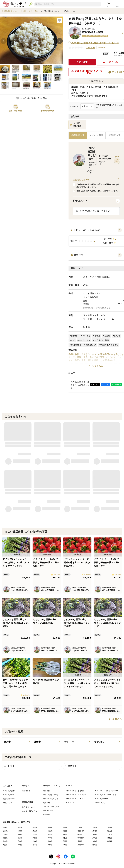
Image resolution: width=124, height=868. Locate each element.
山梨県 (35, 834)
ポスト (95, 384)
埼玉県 (35, 831)
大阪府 (35, 838)
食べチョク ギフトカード (76, 799)
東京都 (65, 831)
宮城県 (50, 828)
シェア (106, 384)
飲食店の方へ (8, 803)
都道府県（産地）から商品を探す (17, 822)
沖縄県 (95, 845)
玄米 (103, 315)
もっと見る (98, 366)
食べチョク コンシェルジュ (76, 795)
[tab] (96, 135)
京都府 (20, 838)
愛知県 (95, 834)
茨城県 (110, 828)
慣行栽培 (75, 336)
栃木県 (5, 831)
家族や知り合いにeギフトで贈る (87, 72)
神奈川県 (81, 831)
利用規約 (47, 803)
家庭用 (107, 336)
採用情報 (47, 815)
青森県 (20, 828)
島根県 (110, 838)
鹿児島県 (81, 845)
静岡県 (80, 834)
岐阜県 (65, 834)
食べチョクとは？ (9, 791)
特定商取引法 (48, 811)
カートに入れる (110, 62)
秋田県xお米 (91, 345)
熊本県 (35, 845)
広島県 (20, 841)
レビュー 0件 (91, 48)
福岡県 (110, 841)
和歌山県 (81, 838)
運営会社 (47, 791)
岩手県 (35, 828)
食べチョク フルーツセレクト (105, 795)
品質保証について (9, 799)
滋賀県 (5, 838)
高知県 (95, 841)
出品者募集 (26, 791)
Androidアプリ (100, 803)
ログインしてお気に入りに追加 (32, 98)
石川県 (5, 834)
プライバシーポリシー (51, 807)
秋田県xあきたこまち (109, 345)
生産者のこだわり (96, 180)
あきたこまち (108, 319)
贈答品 (97, 336)
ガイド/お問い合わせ (51, 795)
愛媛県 (80, 841)
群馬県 (20, 831)
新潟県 (95, 831)
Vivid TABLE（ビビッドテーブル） (107, 791)
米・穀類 (88, 315)
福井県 (20, 834)
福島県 (95, 828)
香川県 (65, 841)
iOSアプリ (70, 803)
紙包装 (117, 336)
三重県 (110, 834)
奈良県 (65, 838)
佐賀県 (5, 845)
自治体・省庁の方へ (30, 811)
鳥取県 (95, 838)
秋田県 (87, 327)
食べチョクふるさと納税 (75, 791)
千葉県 (50, 831)
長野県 (50, 834)
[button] (96, 237)
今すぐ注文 (82, 62)
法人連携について (29, 807)
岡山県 (5, 841)
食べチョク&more (101, 799)
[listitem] (17, 742)
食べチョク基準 (8, 795)
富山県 (110, 831)
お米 (97, 315)
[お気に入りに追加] (60, 20)
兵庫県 (50, 838)
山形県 (80, 828)
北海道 (5, 828)
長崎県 (20, 845)
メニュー (117, 4)
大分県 (50, 845)
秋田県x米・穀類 (102, 340)
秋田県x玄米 (76, 345)
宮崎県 (65, 845)
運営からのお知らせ (51, 799)
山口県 (35, 841)
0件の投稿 (101, 48)
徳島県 (50, 841)
